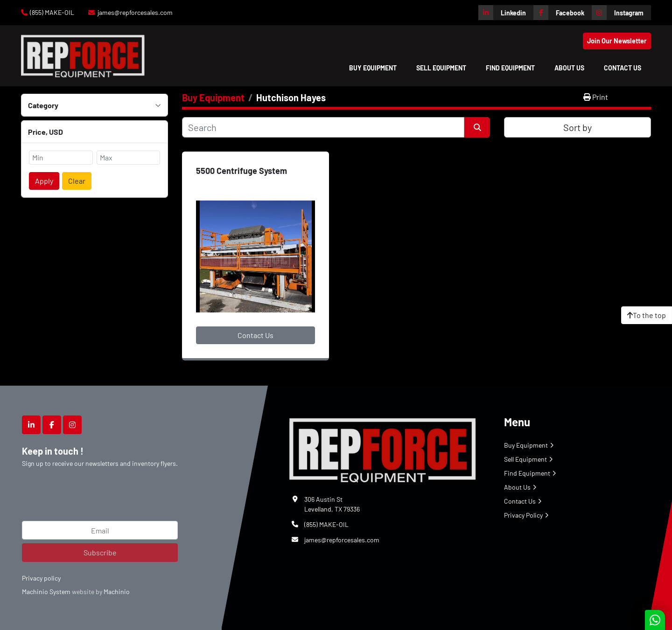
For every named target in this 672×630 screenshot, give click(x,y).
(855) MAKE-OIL (52, 12)
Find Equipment (510, 68)
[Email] (100, 530)
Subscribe (100, 552)
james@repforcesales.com (135, 12)
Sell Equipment (441, 68)
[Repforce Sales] (383, 448)
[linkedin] (506, 13)
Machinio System (46, 592)
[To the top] (647, 315)
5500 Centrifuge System (241, 171)
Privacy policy (41, 578)
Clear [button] (77, 181)
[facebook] (563, 13)
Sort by (577, 127)
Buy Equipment (373, 68)
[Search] (323, 127)
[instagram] (621, 13)
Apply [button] (44, 181)
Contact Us (623, 68)
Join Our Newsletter (617, 41)
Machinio (117, 592)
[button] (373, 68)
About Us (569, 68)
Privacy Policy (523, 515)
